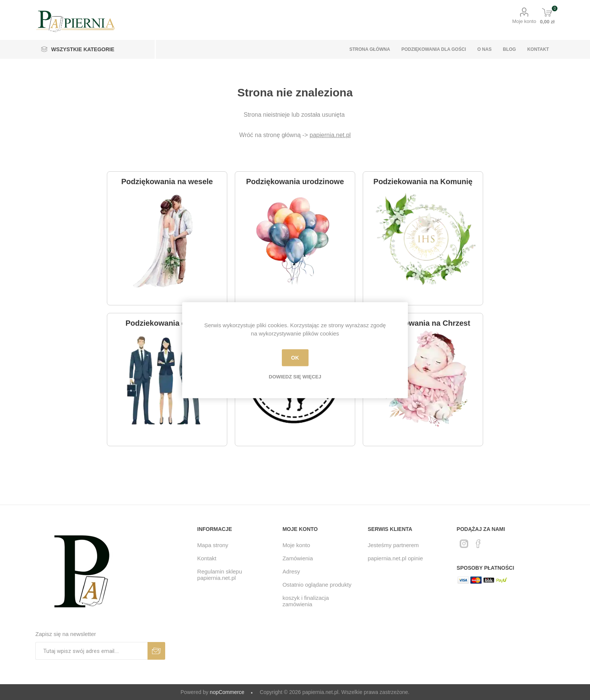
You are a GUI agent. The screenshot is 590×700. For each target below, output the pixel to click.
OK (295, 358)
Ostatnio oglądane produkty (317, 585)
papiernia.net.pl (330, 135)
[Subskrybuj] (91, 651)
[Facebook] (478, 544)
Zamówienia (298, 558)
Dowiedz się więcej (295, 376)
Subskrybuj (156, 651)
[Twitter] (464, 544)
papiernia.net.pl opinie (395, 558)
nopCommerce (227, 692)
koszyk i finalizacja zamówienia (306, 601)
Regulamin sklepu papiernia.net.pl (220, 575)
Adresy (291, 571)
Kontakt (207, 558)
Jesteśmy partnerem (393, 545)
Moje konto (524, 21)
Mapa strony (213, 545)
